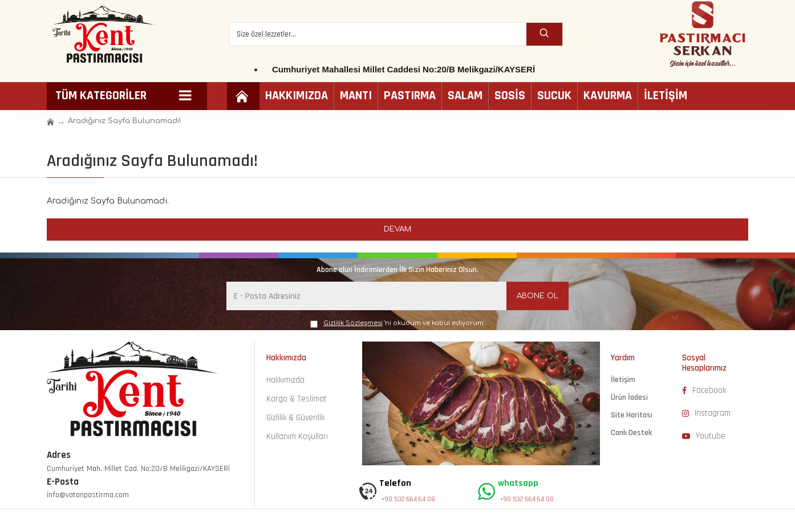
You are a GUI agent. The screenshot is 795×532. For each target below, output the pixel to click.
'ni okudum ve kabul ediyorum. (397, 324)
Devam (397, 229)
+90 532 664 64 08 (408, 499)
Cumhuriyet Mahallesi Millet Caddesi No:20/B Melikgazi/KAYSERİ (403, 69)
